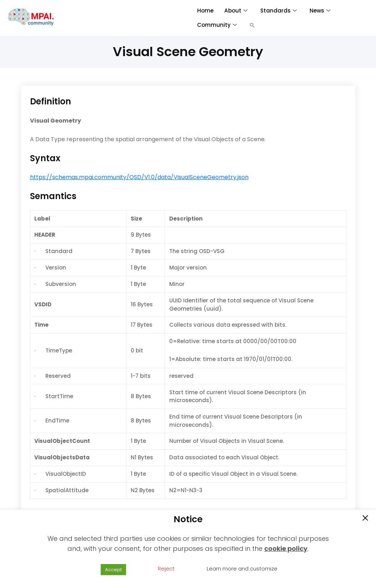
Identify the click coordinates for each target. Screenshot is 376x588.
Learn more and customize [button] (242, 569)
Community (217, 25)
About (235, 11)
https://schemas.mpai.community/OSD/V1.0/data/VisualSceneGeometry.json (139, 177)
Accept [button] (113, 570)
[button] (252, 25)
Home (205, 11)
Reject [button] (166, 569)
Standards (278, 11)
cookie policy (286, 549)
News (319, 11)
